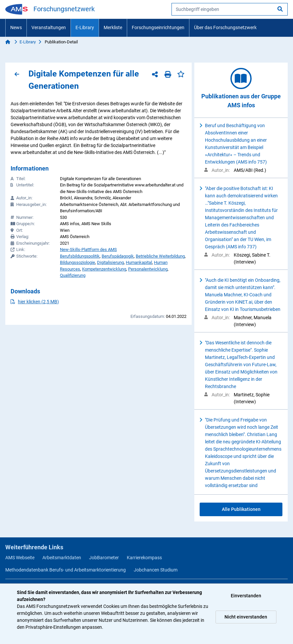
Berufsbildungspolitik (80, 256)
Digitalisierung (110, 262)
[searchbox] (230, 9)
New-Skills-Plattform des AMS (88, 249)
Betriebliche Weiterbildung (160, 256)
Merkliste (113, 27)
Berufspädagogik (118, 256)
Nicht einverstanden (246, 617)
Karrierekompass (144, 558)
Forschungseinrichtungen (158, 27)
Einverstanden (246, 596)
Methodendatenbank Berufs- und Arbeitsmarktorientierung (66, 570)
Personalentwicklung (148, 269)
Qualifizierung (73, 275)
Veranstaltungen (49, 27)
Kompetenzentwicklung (104, 269)
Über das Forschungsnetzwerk (225, 27)
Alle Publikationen (241, 509)
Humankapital (139, 262)
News (16, 27)
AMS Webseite (20, 558)
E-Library (85, 27)
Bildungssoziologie (77, 262)
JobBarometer (104, 558)
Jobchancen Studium (156, 570)
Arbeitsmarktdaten (62, 558)
